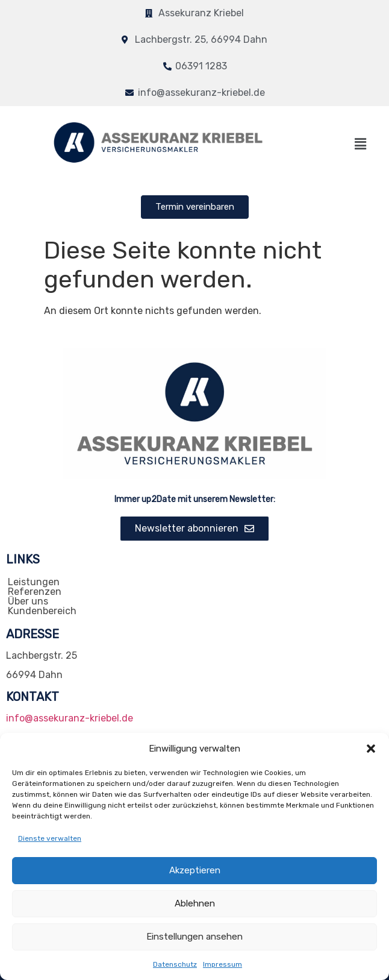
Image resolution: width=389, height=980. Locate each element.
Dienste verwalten (50, 838)
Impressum (223, 964)
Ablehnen (195, 904)
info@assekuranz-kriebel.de (70, 718)
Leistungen (34, 582)
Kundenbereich (42, 611)
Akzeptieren (194, 871)
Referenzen (35, 592)
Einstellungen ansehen (194, 937)
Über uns (28, 602)
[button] (371, 749)
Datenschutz (175, 964)
